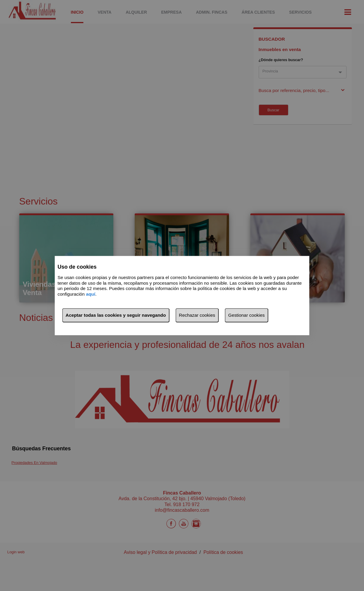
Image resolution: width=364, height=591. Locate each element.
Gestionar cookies (246, 315)
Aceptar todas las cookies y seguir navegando (116, 315)
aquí (91, 294)
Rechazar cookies (197, 315)
